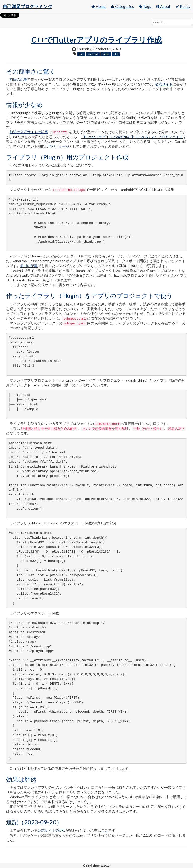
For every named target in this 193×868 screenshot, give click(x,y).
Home (99, 6)
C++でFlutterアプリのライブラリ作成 (96, 40)
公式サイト (164, 84)
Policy (183, 6)
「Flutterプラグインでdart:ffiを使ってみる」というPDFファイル (132, 137)
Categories (122, 6)
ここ (105, 830)
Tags (145, 6)
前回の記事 (18, 79)
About (163, 6)
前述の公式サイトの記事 (29, 132)
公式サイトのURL (52, 830)
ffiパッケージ (59, 146)
